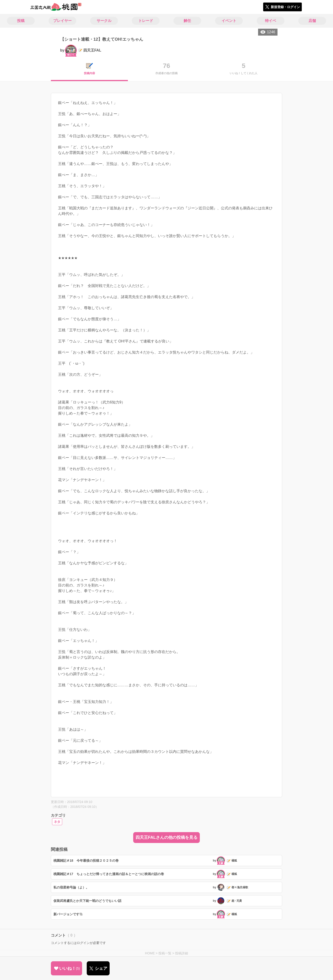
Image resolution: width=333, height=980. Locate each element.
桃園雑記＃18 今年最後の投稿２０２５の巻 (86, 861)
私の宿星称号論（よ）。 (71, 887)
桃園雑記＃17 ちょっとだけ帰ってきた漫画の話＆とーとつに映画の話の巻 (109, 874)
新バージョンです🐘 (68, 914)
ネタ (57, 822)
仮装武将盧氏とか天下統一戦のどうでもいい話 (87, 901)
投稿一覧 (165, 953)
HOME (150, 953)
